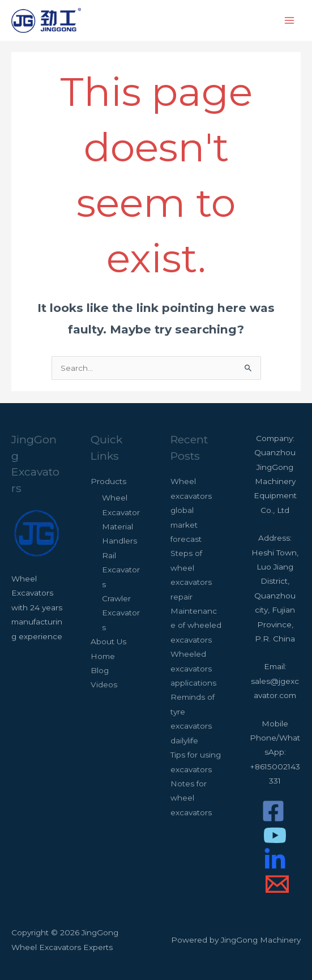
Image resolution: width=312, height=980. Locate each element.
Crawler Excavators (121, 613)
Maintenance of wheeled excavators (196, 625)
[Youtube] (275, 835)
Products (108, 481)
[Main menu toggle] (290, 21)
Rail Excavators (121, 570)
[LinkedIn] (275, 860)
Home (103, 656)
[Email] (277, 884)
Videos (104, 684)
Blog (100, 670)
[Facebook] (273, 811)
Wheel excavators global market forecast (191, 510)
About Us (108, 641)
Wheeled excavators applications (193, 668)
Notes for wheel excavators (191, 798)
